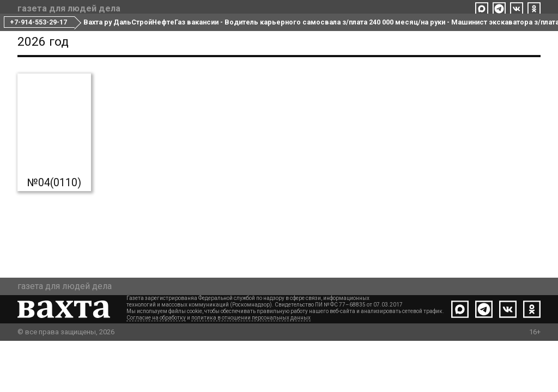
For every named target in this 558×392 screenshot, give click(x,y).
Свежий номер (157, 32)
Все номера (228, 32)
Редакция (288, 32)
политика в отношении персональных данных (251, 369)
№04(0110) (54, 234)
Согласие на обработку (156, 369)
